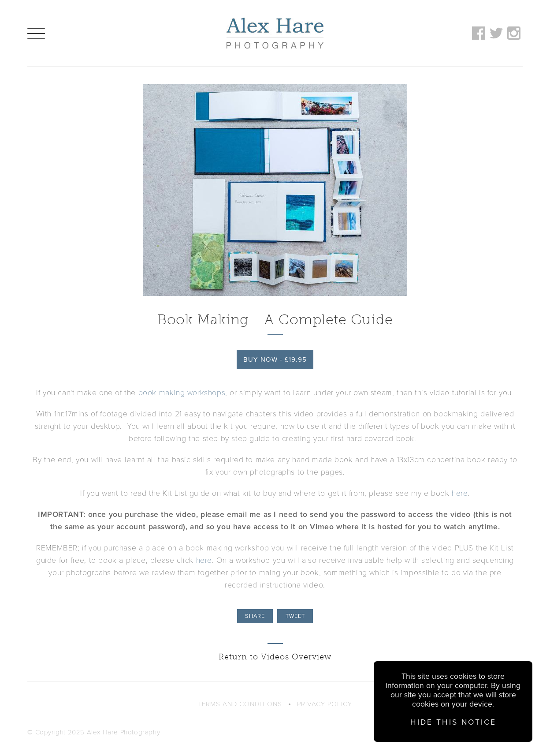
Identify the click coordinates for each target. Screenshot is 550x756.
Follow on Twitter (496, 33)
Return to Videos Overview (275, 657)
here (460, 493)
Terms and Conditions (240, 704)
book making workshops (182, 393)
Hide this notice (453, 722)
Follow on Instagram (514, 33)
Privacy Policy (325, 704)
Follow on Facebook (479, 33)
